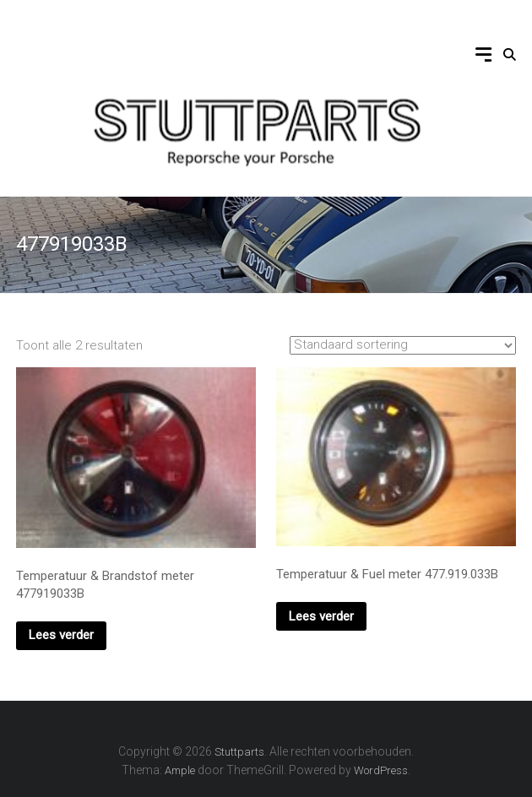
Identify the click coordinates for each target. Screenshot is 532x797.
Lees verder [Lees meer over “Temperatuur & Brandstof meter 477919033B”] (61, 635)
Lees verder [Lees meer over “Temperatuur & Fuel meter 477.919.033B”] (321, 616)
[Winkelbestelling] (403, 345)
